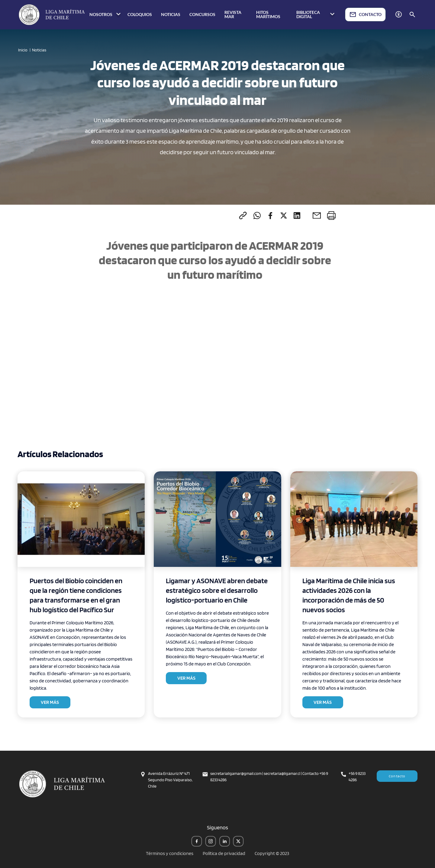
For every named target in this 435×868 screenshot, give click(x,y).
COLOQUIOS (140, 14)
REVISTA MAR (233, 14)
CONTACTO (365, 15)
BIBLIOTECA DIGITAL (316, 14)
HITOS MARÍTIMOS (268, 14)
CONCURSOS (202, 14)
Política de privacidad (224, 853)
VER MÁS (50, 702)
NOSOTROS (106, 15)
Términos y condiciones (170, 853)
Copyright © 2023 (272, 853)
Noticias (39, 50)
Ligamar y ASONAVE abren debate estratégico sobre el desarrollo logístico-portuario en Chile (217, 590)
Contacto (397, 776)
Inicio (23, 50)
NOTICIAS (171, 14)
